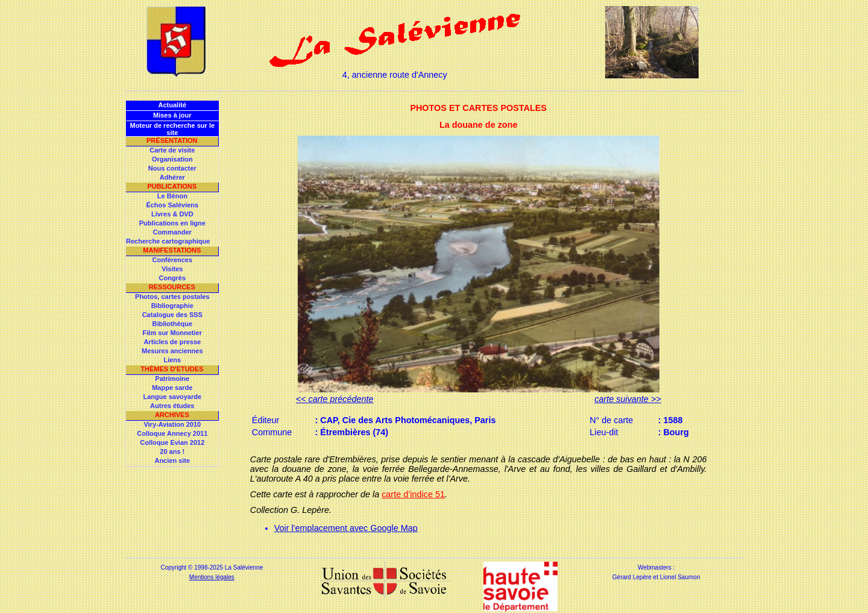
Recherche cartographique (168, 241)
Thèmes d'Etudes (172, 369)
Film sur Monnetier (172, 333)
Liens (172, 360)
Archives (172, 415)
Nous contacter (172, 168)
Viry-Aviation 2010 (172, 424)
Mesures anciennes (172, 351)
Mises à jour (172, 115)
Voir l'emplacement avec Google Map (346, 528)
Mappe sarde (172, 388)
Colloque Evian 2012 (172, 442)
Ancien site (172, 461)
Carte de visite (172, 150)
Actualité (172, 105)
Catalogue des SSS (172, 315)
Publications (172, 186)
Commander (172, 232)
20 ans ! (172, 451)
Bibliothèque (172, 324)
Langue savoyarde (173, 397)
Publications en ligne (172, 223)
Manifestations (172, 250)
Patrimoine (172, 379)
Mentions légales (212, 577)
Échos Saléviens (172, 205)
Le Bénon (172, 196)
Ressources (172, 287)
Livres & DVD (172, 214)
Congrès (172, 278)
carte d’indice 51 (413, 494)
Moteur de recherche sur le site (172, 129)
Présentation (172, 140)
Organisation (172, 159)
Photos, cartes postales (172, 297)
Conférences (172, 260)
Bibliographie (172, 306)
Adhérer (172, 177)
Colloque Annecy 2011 (172, 433)
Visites (172, 269)
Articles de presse (172, 342)
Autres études (172, 406)
